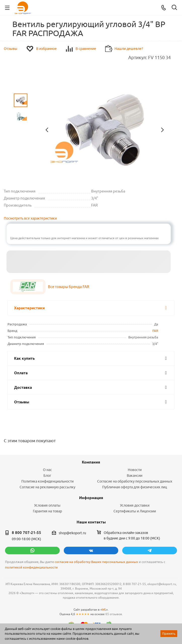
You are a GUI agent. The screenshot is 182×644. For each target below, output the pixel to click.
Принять (169, 633)
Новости (135, 470)
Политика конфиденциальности (47, 481)
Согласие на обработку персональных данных (135, 481)
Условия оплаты (47, 505)
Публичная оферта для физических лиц (135, 487)
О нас (47, 470)
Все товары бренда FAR (69, 287)
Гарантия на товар (47, 511)
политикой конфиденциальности (31, 567)
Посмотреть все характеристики (30, 218)
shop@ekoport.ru (72, 533)
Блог (47, 476)
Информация (91, 498)
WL (104, 610)
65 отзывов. (114, 614)
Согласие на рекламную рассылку (47, 487)
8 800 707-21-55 (26, 533)
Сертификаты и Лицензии (135, 511)
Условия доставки (135, 505)
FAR (155, 331)
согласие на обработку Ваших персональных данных (96, 562)
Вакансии (135, 476)
